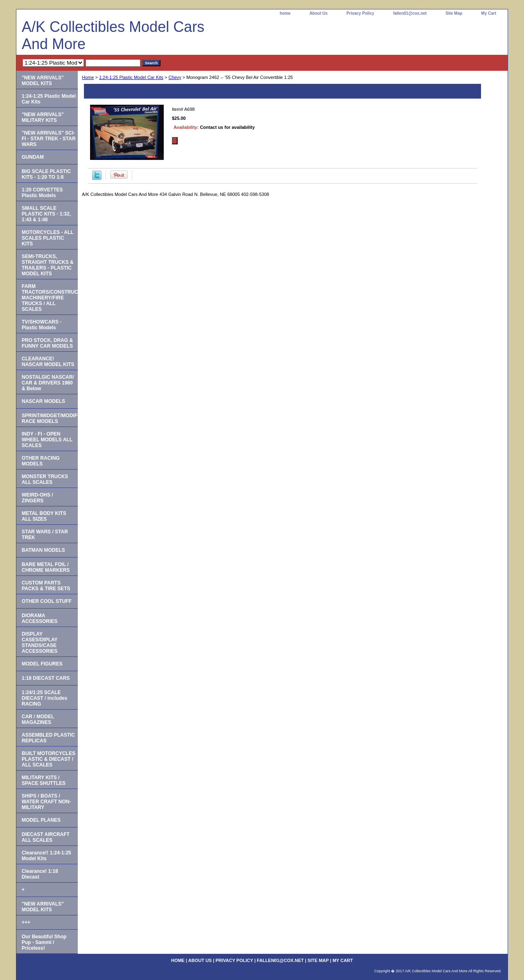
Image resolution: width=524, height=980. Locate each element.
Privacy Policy (360, 13)
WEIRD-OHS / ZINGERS (37, 498)
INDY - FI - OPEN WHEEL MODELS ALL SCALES (47, 440)
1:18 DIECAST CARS (46, 678)
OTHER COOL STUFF (47, 601)
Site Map (454, 13)
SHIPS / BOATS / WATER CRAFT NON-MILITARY (46, 802)
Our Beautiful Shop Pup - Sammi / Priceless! (44, 942)
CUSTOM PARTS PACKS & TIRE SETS (46, 586)
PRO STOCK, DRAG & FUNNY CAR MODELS (47, 343)
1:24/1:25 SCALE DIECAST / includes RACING (44, 698)
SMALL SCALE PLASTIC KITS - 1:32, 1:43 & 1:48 (46, 214)
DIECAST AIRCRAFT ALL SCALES (46, 837)
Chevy (175, 77)
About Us (318, 13)
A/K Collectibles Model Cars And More (113, 35)
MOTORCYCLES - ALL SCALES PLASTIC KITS (48, 238)
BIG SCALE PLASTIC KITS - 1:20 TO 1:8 (46, 174)
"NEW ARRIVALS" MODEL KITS (43, 81)
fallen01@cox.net (410, 13)
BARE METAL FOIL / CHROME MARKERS (46, 567)
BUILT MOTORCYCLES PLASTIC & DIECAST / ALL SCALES (49, 759)
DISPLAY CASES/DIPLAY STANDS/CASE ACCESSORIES (40, 643)
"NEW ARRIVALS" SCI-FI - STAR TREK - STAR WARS (49, 139)
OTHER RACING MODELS (41, 461)
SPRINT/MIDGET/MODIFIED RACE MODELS (50, 418)
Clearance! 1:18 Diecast (40, 874)
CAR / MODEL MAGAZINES (38, 719)
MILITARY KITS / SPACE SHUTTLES (44, 780)
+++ (26, 922)
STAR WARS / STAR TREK (45, 535)
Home (88, 77)
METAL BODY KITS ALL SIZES (44, 516)
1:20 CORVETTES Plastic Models (42, 193)
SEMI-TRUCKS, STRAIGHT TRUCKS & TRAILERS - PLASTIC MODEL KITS (48, 265)
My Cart (489, 13)
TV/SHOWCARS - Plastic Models (42, 325)
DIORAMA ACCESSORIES (40, 618)
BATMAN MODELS (43, 550)
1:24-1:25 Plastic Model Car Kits (131, 77)
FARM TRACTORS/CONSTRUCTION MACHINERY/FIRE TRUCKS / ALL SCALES (50, 298)
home (285, 13)
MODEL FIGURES (42, 664)
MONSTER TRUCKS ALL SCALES (45, 479)
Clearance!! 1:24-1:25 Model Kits (46, 856)
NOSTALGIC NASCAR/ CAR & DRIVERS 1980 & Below (48, 383)
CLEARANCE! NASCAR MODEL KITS (48, 362)
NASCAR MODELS (43, 401)
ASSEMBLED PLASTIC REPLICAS (48, 738)
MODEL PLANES (41, 820)
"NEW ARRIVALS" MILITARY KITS (43, 117)
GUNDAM (33, 157)
